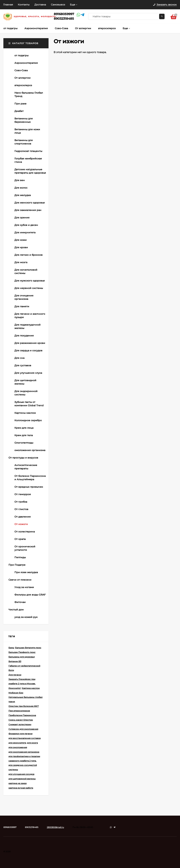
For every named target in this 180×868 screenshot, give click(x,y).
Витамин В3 (15, 661)
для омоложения (18, 747)
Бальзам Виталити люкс (28, 648)
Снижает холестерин (20, 724)
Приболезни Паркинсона (22, 715)
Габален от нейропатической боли (24, 668)
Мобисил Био (16, 693)
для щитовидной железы (22, 779)
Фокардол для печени (20, 734)
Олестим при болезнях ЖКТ (24, 706)
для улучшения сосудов (21, 774)
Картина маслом (31, 688)
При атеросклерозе (19, 711)
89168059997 (64, 14)
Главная (8, 5)
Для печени (15, 675)
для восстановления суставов (25, 738)
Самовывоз (58, 5)
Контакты (24, 5)
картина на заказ (18, 783)
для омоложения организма (24, 752)
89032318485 (64, 19)
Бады (11, 648)
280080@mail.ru (55, 827)
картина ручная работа (21, 788)
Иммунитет (15, 688)
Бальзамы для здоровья (22, 657)
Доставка (40, 5)
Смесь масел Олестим (21, 720)
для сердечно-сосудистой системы (23, 767)
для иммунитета (17, 743)
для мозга (32, 743)
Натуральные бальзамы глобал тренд (26, 699)
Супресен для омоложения (23, 729)
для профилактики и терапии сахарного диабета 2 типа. (24, 759)
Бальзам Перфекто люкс (22, 652)
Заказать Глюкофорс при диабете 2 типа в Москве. (22, 681)
